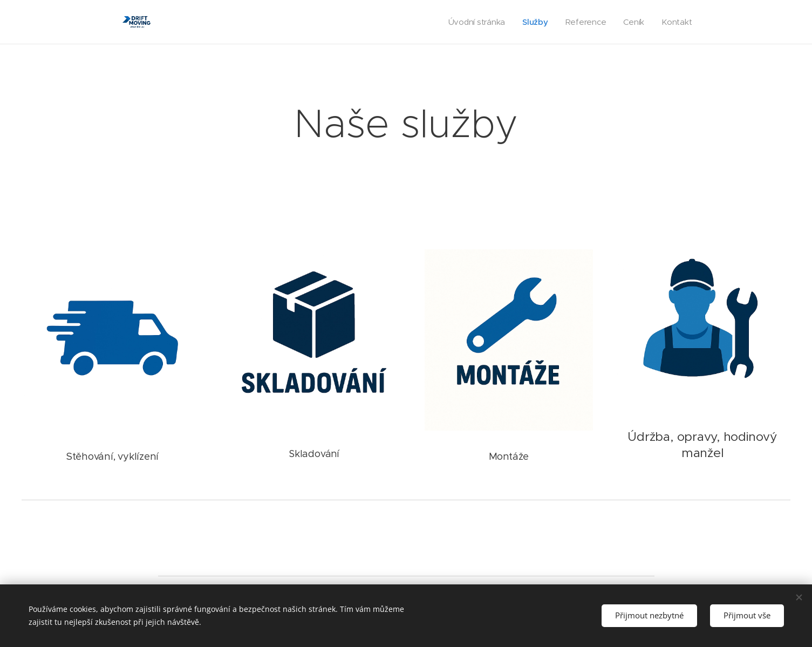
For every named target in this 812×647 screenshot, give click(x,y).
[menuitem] (475, 22)
